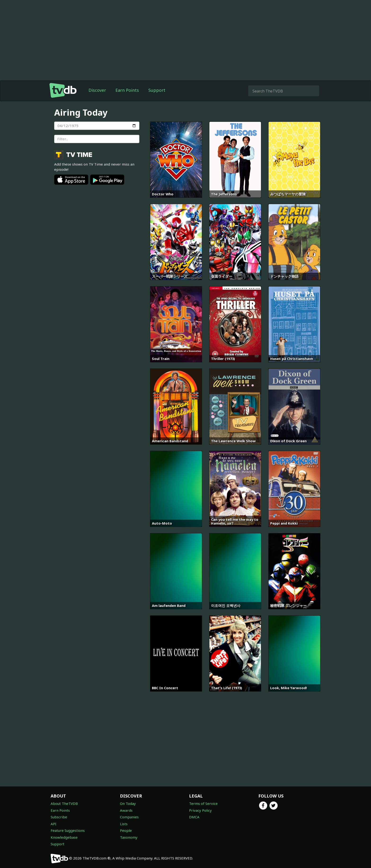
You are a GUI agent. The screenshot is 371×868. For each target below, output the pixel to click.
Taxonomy (129, 837)
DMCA (194, 817)
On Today (128, 803)
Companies (129, 817)
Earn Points (127, 90)
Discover (97, 90)
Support (157, 90)
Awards (126, 810)
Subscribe (59, 817)
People (126, 830)
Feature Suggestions (68, 830)
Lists (124, 824)
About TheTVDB (64, 803)
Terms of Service (203, 803)
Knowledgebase (64, 837)
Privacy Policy (200, 810)
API (53, 824)
